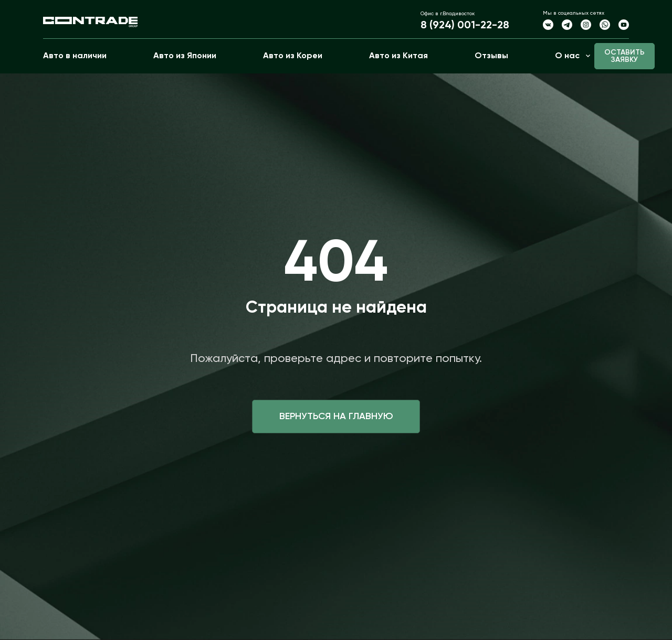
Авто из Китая (398, 56)
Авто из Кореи (293, 56)
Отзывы (491, 56)
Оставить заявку (624, 56)
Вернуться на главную (336, 417)
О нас (567, 56)
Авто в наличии (75, 56)
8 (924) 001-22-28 (465, 26)
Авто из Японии (185, 56)
